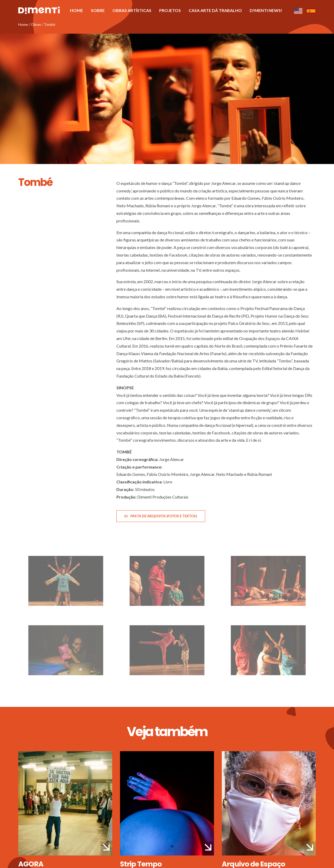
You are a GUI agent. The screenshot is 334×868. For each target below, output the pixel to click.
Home (76, 10)
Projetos (170, 10)
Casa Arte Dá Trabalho (215, 10)
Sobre (98, 10)
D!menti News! (266, 10)
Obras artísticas (132, 10)
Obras (36, 24)
